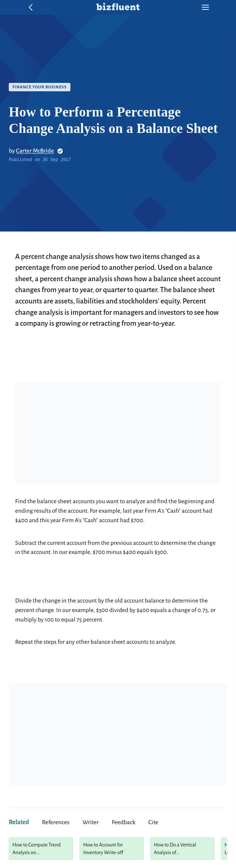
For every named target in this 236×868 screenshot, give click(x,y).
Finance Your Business (40, 87)
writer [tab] (91, 822)
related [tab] (19, 822)
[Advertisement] (118, 433)
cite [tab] (153, 822)
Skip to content (5, 5)
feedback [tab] (123, 822)
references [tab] (56, 822)
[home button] (118, 7)
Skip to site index (5, 5)
